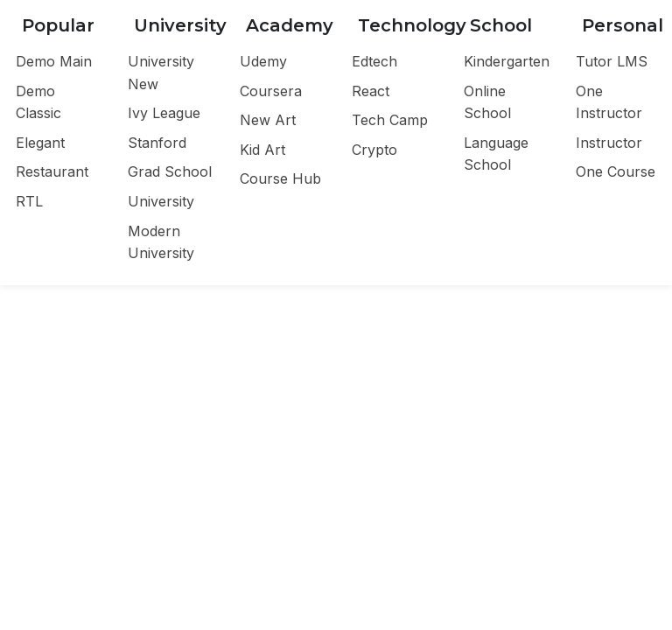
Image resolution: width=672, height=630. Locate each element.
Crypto (374, 150)
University (161, 201)
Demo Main (54, 61)
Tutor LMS (612, 61)
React (371, 91)
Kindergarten (507, 61)
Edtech (374, 61)
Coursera (271, 91)
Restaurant (52, 171)
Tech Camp (390, 120)
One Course (616, 171)
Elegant (40, 143)
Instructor (609, 143)
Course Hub (280, 178)
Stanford (157, 143)
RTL (29, 201)
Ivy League (164, 113)
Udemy (263, 61)
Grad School (170, 171)
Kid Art (262, 150)
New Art (268, 120)
